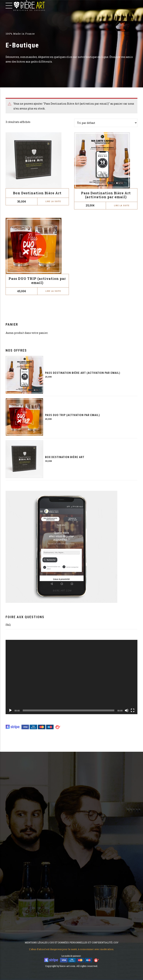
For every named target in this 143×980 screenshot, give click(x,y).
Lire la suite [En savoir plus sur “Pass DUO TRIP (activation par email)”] (53, 291)
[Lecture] (10, 710)
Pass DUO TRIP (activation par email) (37, 281)
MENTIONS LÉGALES (36, 942)
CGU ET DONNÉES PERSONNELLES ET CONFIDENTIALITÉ (81, 942)
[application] (71, 677)
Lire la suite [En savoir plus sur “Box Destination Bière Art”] (53, 201)
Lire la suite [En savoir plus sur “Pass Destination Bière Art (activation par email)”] (122, 206)
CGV (116, 942)
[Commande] (106, 123)
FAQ (8, 625)
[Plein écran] (133, 710)
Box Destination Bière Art (37, 193)
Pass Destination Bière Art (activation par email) (106, 195)
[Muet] (127, 710)
